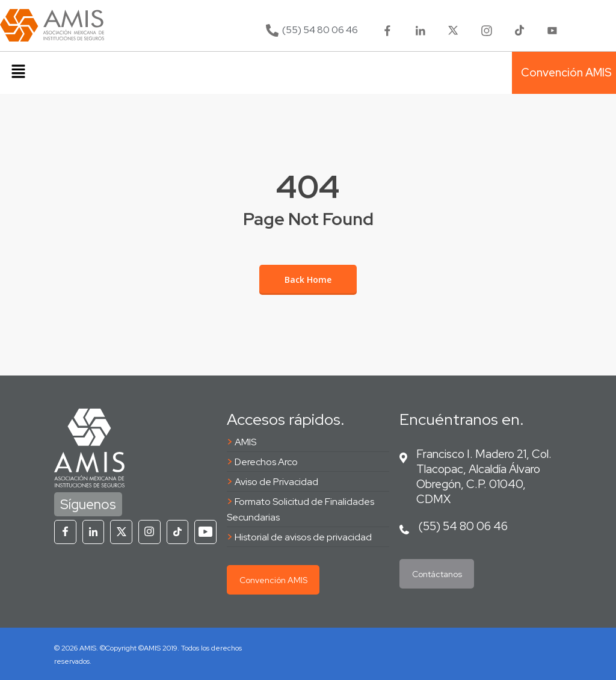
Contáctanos (437, 574)
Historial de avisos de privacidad (303, 537)
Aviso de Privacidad (276, 482)
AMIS (245, 442)
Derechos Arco (266, 462)
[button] (18, 73)
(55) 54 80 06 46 (463, 526)
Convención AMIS (273, 580)
